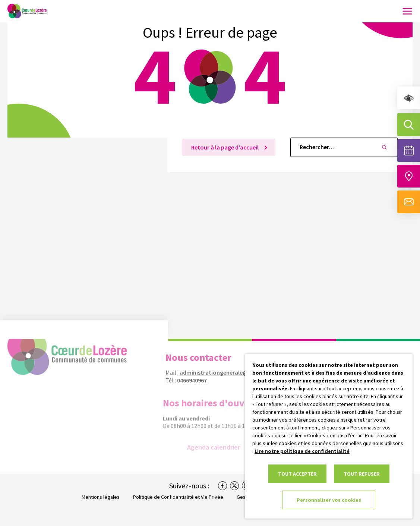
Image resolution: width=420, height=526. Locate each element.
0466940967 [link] (188, 380)
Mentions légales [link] (101, 497)
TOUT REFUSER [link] (362, 474)
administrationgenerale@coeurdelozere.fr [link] (232, 372)
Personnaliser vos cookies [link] (329, 500)
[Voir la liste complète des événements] (409, 150)
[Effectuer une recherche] (409, 125)
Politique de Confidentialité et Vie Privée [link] (178, 497)
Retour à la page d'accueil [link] (225, 147)
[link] (409, 98)
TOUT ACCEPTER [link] (297, 474)
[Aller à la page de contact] (409, 202)
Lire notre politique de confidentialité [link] (302, 451)
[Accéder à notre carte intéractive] (409, 176)
